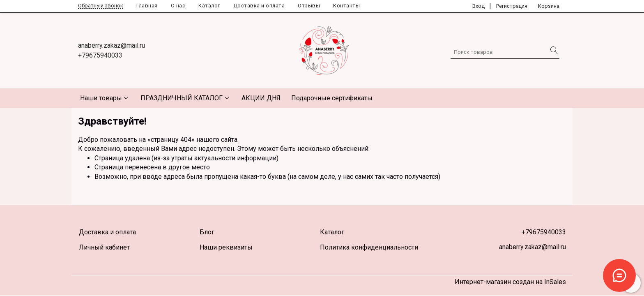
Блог (207, 232)
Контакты (346, 6)
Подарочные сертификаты (332, 98)
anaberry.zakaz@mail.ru (112, 45)
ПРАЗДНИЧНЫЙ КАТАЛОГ (182, 98)
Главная (147, 6)
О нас (178, 6)
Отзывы (309, 6)
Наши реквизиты (226, 247)
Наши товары (101, 98)
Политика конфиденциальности (369, 247)
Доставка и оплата (259, 6)
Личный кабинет (104, 247)
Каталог (209, 6)
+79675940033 (100, 55)
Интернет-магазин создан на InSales (510, 282)
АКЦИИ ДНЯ (261, 98)
